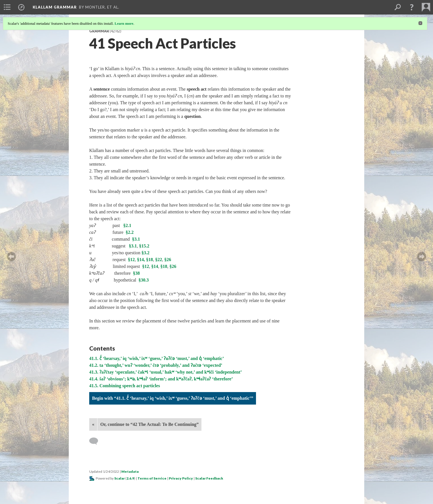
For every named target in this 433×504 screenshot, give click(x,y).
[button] (412, 7)
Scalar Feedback (209, 478)
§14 (155, 266)
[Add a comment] (96, 441)
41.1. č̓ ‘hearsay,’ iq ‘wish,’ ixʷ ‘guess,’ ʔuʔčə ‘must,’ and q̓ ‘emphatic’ (157, 358)
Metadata (130, 471)
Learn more (124, 23)
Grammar (99, 31)
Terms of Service (152, 478)
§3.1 (136, 239)
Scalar (119, 478)
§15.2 (144, 246)
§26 (168, 260)
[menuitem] (7, 7)
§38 (136, 273)
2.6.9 (130, 478)
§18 (149, 260)
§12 (131, 260)
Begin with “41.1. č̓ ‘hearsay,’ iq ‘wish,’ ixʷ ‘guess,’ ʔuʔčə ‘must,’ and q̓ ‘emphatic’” (173, 398)
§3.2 (145, 253)
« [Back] (93, 424)
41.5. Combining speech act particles (125, 386)
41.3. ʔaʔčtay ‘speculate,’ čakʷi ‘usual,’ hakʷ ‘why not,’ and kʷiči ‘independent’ (166, 372)
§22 (159, 260)
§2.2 (130, 232)
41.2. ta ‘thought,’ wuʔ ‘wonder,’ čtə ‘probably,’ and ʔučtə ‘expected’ (156, 365)
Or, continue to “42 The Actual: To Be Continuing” (149, 424)
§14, (141, 260)
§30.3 (144, 280)
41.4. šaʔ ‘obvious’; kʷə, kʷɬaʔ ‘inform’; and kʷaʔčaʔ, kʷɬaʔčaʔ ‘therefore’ (161, 379)
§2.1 (127, 225)
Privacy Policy (181, 478)
